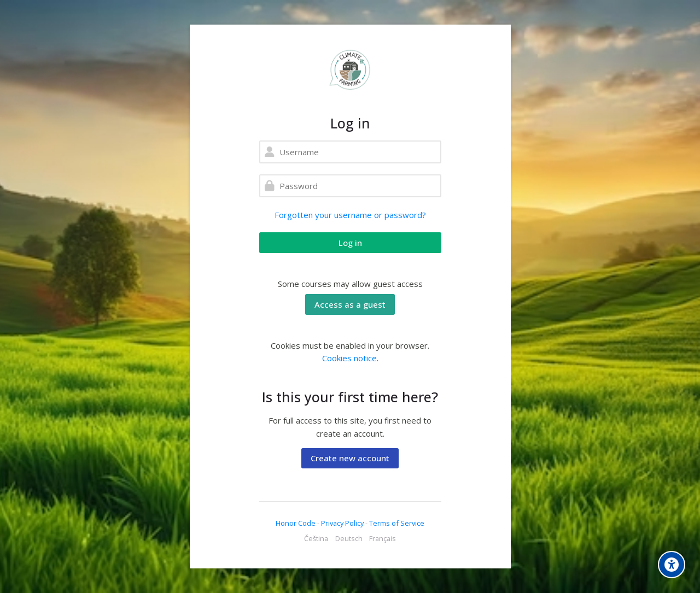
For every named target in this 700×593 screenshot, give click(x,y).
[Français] (383, 539)
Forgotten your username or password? (350, 215)
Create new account (350, 458)
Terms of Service (397, 523)
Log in (350, 243)
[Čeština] (316, 539)
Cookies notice (349, 358)
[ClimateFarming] (350, 70)
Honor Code (296, 523)
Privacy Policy (343, 523)
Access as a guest (350, 304)
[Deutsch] (349, 539)
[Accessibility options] (672, 565)
